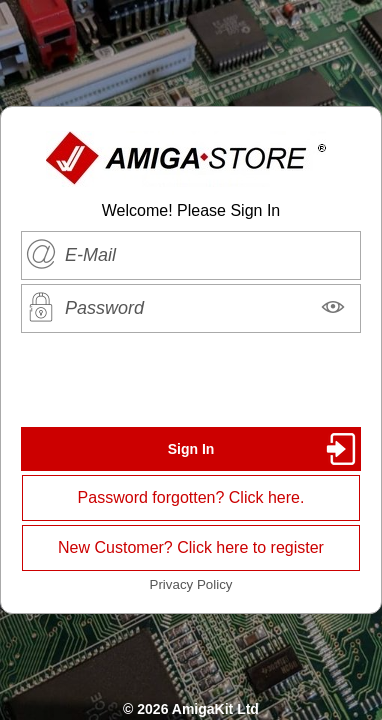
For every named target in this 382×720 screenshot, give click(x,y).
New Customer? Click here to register (191, 547)
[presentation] (191, 380)
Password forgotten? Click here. (191, 497)
